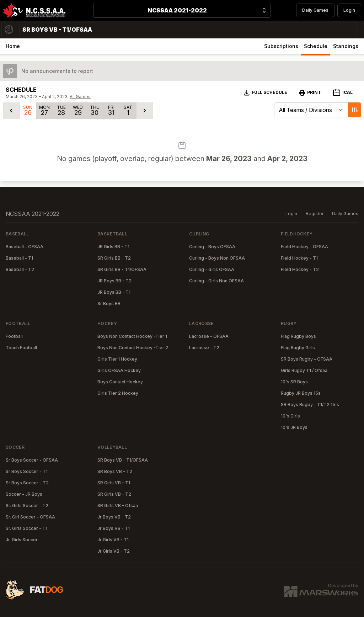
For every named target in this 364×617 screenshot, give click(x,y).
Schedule (316, 46)
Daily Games (315, 10)
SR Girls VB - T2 (114, 494)
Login (349, 10)
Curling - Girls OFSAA (212, 269)
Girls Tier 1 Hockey (117, 359)
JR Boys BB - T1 (114, 292)
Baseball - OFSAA (25, 247)
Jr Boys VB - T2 (114, 517)
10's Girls (290, 416)
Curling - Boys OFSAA (212, 247)
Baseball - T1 (19, 258)
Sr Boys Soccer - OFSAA (32, 460)
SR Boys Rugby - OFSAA (307, 359)
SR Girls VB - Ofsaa (118, 506)
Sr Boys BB (109, 304)
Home (13, 46)
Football (14, 336)
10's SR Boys (294, 382)
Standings (346, 46)
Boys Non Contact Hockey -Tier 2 (133, 348)
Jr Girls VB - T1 (113, 540)
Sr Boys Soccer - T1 (27, 471)
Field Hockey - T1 (299, 258)
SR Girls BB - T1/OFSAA (122, 269)
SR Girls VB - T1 (114, 483)
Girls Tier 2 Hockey (118, 393)
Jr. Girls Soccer (22, 540)
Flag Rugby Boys (298, 336)
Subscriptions (281, 46)
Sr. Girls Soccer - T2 (27, 506)
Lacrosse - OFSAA (209, 336)
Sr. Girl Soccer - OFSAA (30, 517)
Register (315, 214)
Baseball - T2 (20, 269)
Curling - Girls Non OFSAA (216, 281)
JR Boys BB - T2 (114, 281)
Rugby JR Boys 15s (301, 393)
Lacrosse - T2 (204, 348)
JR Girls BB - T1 (113, 247)
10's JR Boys (294, 427)
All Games (80, 97)
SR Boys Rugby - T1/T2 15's (310, 405)
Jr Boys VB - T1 (114, 528)
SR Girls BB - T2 (114, 258)
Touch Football (21, 348)
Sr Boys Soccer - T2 (27, 483)
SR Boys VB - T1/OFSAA (123, 460)
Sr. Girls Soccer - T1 (26, 528)
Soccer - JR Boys (24, 494)
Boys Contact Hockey (120, 382)
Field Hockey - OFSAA (304, 247)
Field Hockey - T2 (300, 269)
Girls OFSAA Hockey (119, 370)
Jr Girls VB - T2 (114, 551)
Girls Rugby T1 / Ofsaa (304, 370)
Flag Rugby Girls (298, 348)
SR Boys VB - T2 (115, 471)
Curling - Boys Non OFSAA (217, 258)
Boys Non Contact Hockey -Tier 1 (132, 336)
